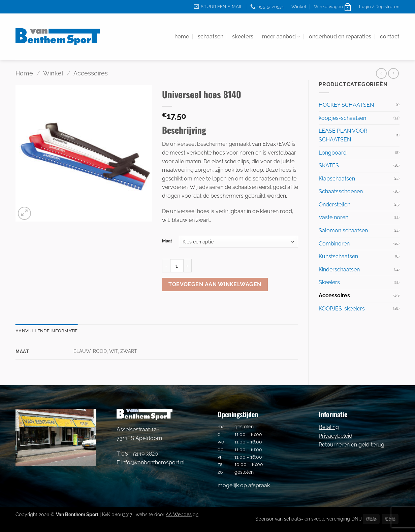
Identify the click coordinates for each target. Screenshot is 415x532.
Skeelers (329, 282)
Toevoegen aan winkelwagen (215, 284)
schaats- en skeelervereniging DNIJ (323, 519)
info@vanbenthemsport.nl (153, 462)
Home (24, 73)
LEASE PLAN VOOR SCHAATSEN (343, 135)
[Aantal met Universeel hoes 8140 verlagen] (166, 266)
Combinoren (334, 244)
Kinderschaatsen (339, 270)
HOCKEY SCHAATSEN (346, 105)
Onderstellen (334, 205)
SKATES (329, 165)
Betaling (329, 427)
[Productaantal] (177, 266)
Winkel (299, 7)
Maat (167, 241)
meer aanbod (281, 37)
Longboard (333, 153)
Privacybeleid (336, 436)
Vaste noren (333, 217)
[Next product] (381, 73)
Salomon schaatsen (343, 230)
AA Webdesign (182, 514)
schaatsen (211, 37)
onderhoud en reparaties (340, 37)
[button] (333, 7)
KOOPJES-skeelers (342, 309)
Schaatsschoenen (341, 191)
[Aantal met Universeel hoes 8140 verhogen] (188, 266)
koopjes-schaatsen (342, 118)
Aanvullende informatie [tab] (47, 331)
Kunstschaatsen (338, 256)
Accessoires (91, 73)
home (182, 37)
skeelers (243, 37)
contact (390, 37)
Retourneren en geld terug (352, 445)
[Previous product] (393, 73)
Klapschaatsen (337, 179)
